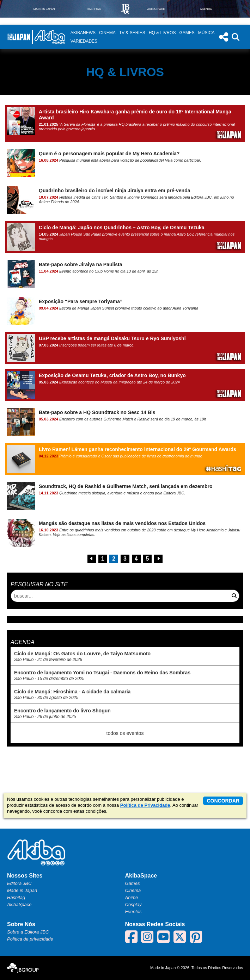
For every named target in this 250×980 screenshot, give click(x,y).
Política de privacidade (30, 939)
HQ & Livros (162, 33)
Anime (132, 897)
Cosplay (133, 904)
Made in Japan (22, 890)
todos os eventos (125, 733)
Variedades (84, 41)
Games (187, 33)
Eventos (133, 912)
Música (206, 33)
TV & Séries (132, 33)
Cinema (107, 33)
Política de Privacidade (145, 805)
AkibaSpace (19, 904)
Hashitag (16, 897)
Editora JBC (19, 883)
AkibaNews (83, 33)
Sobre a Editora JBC (28, 932)
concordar (223, 801)
